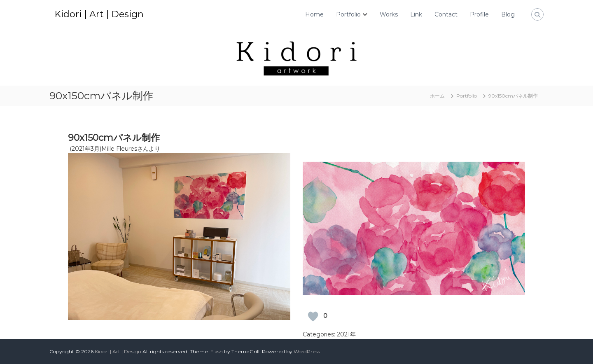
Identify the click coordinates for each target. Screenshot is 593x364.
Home (314, 14)
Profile (479, 14)
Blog (508, 14)
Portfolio (348, 14)
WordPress (307, 351)
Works (389, 14)
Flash (217, 351)
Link (416, 14)
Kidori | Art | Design (99, 14)
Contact (446, 14)
